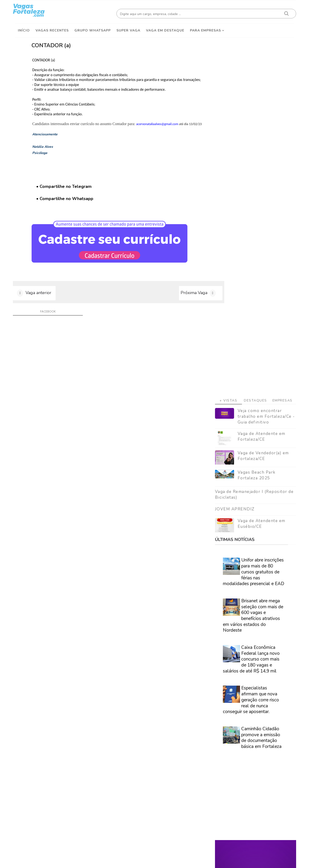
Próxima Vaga (174, 304)
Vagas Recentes (52, 29)
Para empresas (205, 29)
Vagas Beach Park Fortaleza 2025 (255, 191)
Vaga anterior (40, 304)
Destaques (254, 116)
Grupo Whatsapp (93, 29)
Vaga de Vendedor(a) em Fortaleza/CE (261, 172)
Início (24, 29)
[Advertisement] (254, 72)
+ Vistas (226, 116)
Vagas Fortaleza (69, 861)
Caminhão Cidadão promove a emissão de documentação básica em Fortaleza (259, 453)
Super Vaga (128, 29)
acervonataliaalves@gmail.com (171, 128)
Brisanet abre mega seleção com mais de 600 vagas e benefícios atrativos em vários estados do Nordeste (251, 331)
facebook (46, 323)
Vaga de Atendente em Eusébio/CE (260, 239)
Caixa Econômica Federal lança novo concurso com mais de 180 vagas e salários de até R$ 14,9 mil (249, 375)
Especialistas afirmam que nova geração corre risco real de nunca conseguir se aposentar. (249, 416)
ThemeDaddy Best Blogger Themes (157, 861)
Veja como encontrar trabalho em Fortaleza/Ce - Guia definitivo (264, 132)
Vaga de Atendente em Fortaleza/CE (260, 152)
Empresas (281, 116)
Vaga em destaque (165, 29)
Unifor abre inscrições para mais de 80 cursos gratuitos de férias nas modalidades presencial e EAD (252, 288)
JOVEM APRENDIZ (233, 225)
